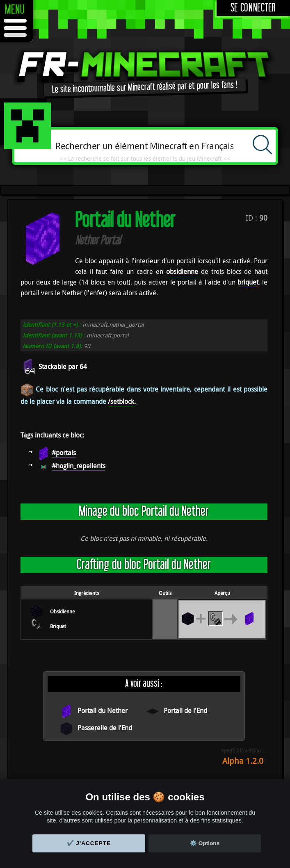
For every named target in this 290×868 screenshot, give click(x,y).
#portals (64, 453)
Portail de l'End (185, 711)
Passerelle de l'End (105, 728)
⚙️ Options (205, 843)
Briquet (58, 626)
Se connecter (253, 8)
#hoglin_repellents (79, 466)
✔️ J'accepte (89, 843)
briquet (248, 282)
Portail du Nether (103, 711)
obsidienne (182, 271)
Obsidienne (62, 611)
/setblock (121, 401)
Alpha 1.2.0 (243, 761)
